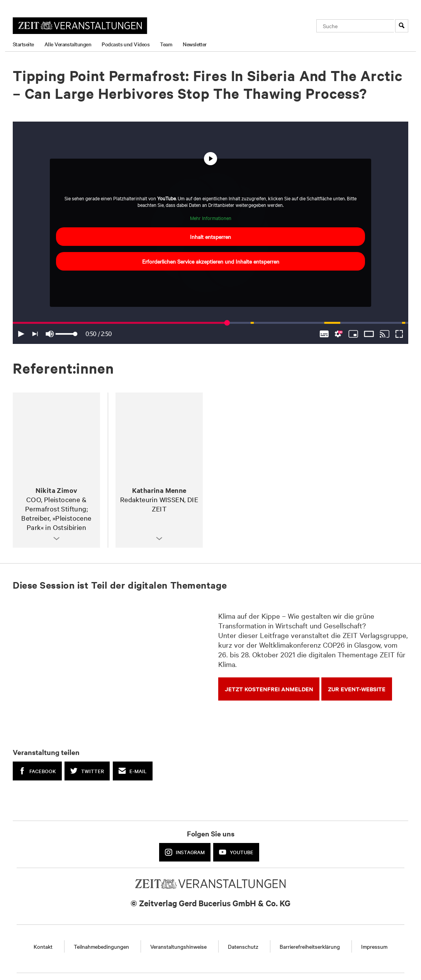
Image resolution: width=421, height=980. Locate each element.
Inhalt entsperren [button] (210, 237)
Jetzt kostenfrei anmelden (269, 689)
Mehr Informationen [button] (211, 218)
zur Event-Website (357, 689)
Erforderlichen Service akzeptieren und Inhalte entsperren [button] (211, 261)
